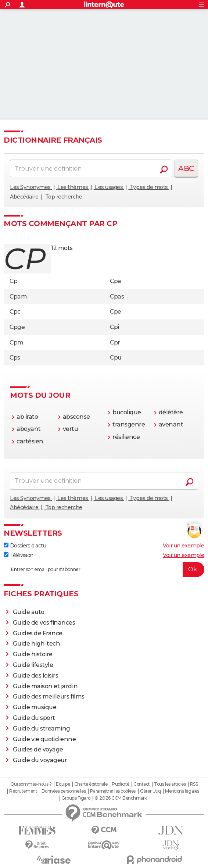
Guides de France (38, 633)
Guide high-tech (37, 644)
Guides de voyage (38, 749)
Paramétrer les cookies (113, 791)
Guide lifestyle (33, 665)
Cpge (17, 327)
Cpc (15, 312)
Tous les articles (170, 784)
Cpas (117, 297)
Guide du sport (34, 718)
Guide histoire (33, 654)
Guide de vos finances (44, 623)
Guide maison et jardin (45, 686)
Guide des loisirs (36, 676)
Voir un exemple (184, 546)
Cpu (116, 358)
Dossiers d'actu (25, 546)
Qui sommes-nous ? (31, 784)
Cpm (17, 342)
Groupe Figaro (76, 798)
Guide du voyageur (40, 760)
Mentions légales (182, 791)
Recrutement (23, 791)
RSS (194, 784)
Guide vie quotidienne (44, 739)
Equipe (63, 784)
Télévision (19, 555)
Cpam (18, 297)
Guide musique (35, 707)
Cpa (116, 281)
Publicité (121, 784)
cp (25, 259)
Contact (142, 784)
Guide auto (29, 612)
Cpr (115, 342)
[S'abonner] (104, 569)
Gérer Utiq (150, 791)
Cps (15, 358)
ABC (186, 168)
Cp (13, 281)
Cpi (114, 327)
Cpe (116, 312)
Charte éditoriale (91, 784)
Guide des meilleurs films (49, 696)
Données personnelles (64, 791)
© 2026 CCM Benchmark (121, 798)
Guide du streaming (42, 728)
